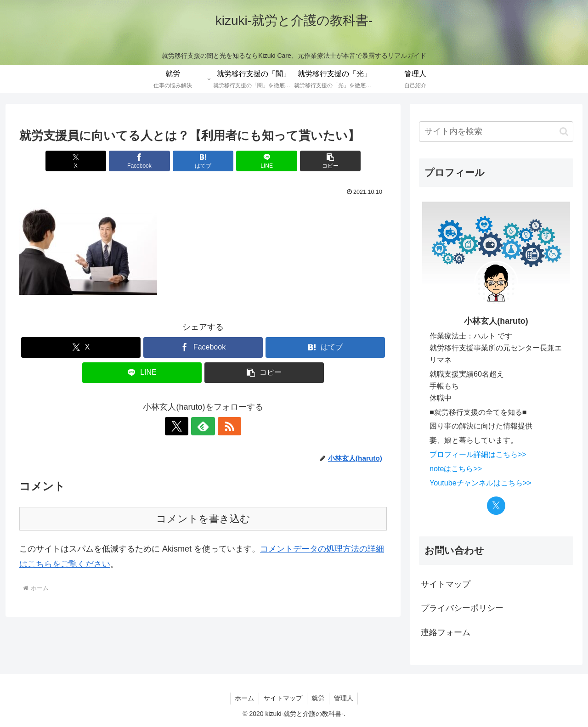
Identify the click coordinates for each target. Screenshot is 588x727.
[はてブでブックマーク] (203, 161)
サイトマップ (446, 584)
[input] (496, 132)
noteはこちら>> (456, 468)
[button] (327, 161)
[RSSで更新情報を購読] (224, 426)
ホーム (244, 698)
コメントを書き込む (203, 519)
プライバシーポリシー (462, 608)
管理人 (344, 698)
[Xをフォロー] (182, 426)
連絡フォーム (446, 632)
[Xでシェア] (79, 161)
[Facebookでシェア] (141, 161)
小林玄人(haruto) (496, 321)
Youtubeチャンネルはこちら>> (481, 483)
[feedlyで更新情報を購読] (203, 426)
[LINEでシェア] (265, 161)
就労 (318, 698)
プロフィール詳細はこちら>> (478, 454)
